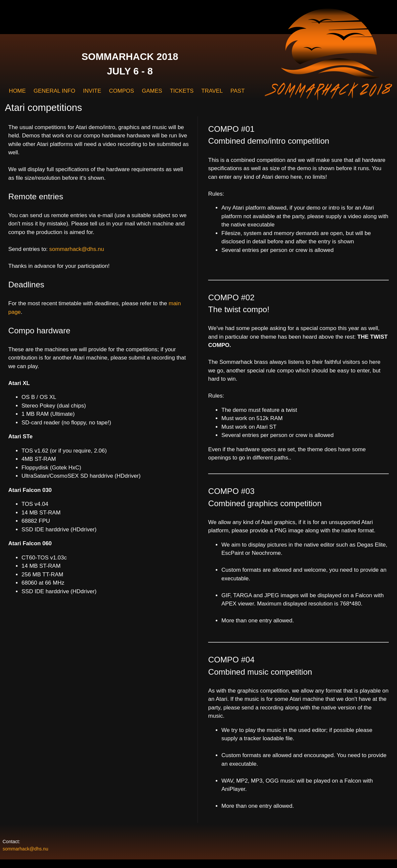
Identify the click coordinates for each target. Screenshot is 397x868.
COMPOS (121, 91)
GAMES (152, 91)
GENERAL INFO (54, 91)
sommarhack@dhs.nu (77, 249)
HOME (17, 91)
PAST (237, 91)
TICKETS (182, 91)
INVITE (92, 91)
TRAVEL (212, 91)
